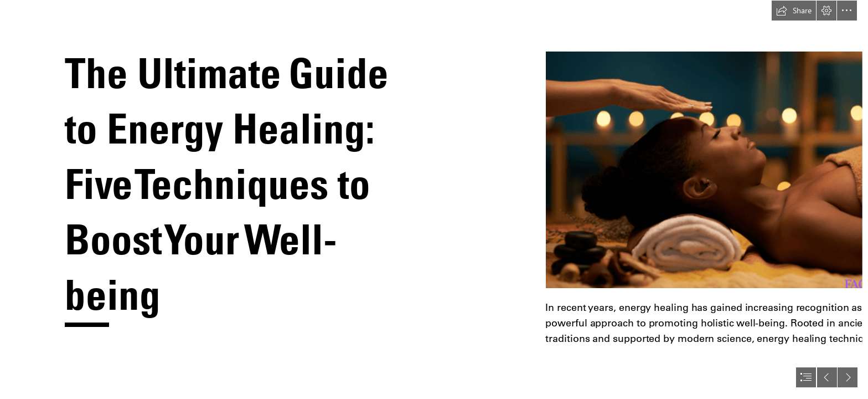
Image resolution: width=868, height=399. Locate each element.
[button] (794, 11)
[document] (434, 199)
